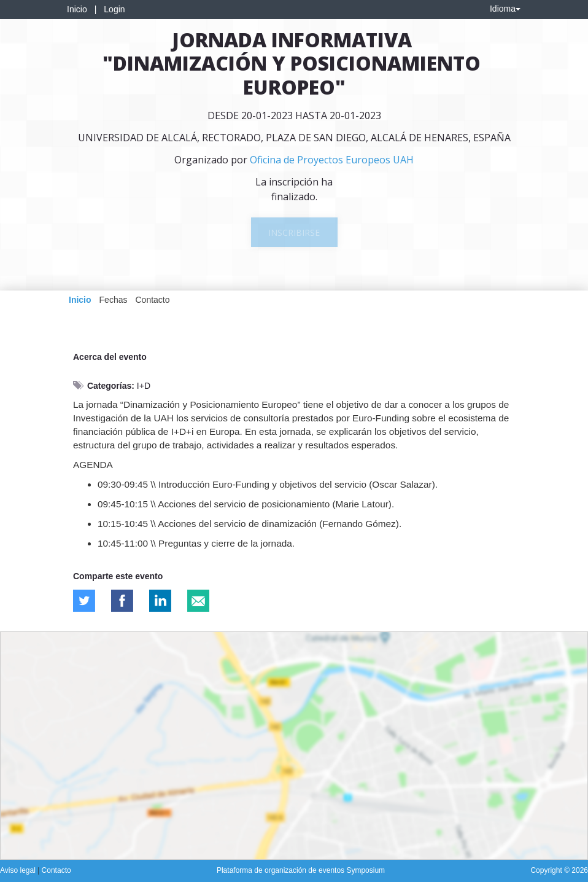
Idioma (505, 9)
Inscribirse (294, 232)
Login (114, 9)
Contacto (152, 300)
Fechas (114, 300)
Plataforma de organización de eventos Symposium (301, 870)
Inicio (77, 9)
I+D (144, 386)
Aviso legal (19, 870)
